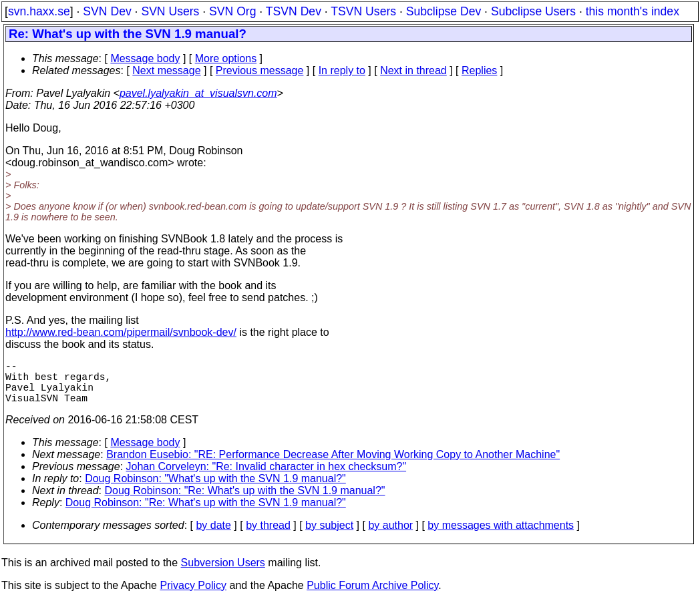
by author (390, 536)
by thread (268, 536)
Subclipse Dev (444, 11)
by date (213, 536)
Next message (166, 70)
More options (226, 58)
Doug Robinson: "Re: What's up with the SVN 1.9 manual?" (245, 501)
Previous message (260, 70)
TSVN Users (363, 11)
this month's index (633, 11)
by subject (329, 536)
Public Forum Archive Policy (372, 596)
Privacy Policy (193, 596)
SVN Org (232, 11)
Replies (479, 70)
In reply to (342, 70)
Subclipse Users (533, 11)
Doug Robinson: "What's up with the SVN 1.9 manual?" (215, 489)
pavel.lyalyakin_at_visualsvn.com (198, 93)
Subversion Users (223, 573)
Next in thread (413, 70)
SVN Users (170, 11)
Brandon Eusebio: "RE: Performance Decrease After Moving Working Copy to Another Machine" (333, 465)
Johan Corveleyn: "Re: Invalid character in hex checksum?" (267, 477)
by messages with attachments (501, 536)
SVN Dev (107, 11)
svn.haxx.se (39, 11)
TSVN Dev (294, 11)
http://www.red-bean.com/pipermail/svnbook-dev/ (121, 332)
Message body (145, 58)
